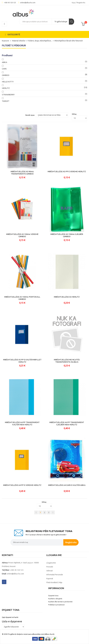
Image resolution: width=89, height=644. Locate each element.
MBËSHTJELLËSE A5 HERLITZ (67, 297)
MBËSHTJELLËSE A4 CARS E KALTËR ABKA (67, 485)
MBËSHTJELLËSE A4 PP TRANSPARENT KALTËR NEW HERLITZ (22, 423)
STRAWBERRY (8, 95)
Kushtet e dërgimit (55, 599)
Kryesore (6, 41)
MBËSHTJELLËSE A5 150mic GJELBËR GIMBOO (67, 235)
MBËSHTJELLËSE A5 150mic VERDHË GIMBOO (22, 235)
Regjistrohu (71, 542)
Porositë (50, 567)
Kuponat (50, 579)
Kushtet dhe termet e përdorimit (60, 602)
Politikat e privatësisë (56, 605)
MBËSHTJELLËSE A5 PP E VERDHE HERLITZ (67, 171)
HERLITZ (6, 88)
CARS (4, 69)
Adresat (50, 571)
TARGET (6, 101)
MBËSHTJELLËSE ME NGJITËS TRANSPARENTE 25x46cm (67, 361)
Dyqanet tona (53, 596)
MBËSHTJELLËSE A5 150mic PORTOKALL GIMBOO (22, 298)
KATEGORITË (13, 35)
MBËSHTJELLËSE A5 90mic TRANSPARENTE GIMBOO (22, 173)
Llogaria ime (51, 563)
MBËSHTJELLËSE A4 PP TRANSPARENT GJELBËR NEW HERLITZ (67, 423)
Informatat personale (55, 575)
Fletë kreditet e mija (54, 582)
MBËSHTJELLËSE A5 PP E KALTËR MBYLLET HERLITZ (22, 361)
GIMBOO (6, 75)
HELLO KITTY (8, 82)
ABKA (5, 62)
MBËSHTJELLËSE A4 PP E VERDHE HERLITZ (22, 485)
